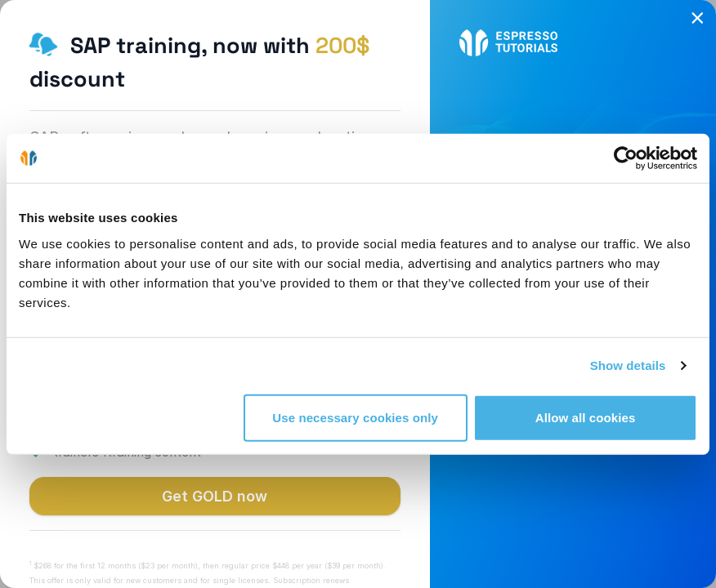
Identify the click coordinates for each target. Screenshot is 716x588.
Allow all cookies (586, 417)
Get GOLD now (215, 496)
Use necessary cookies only (355, 417)
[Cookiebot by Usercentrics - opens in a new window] (626, 158)
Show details (628, 365)
